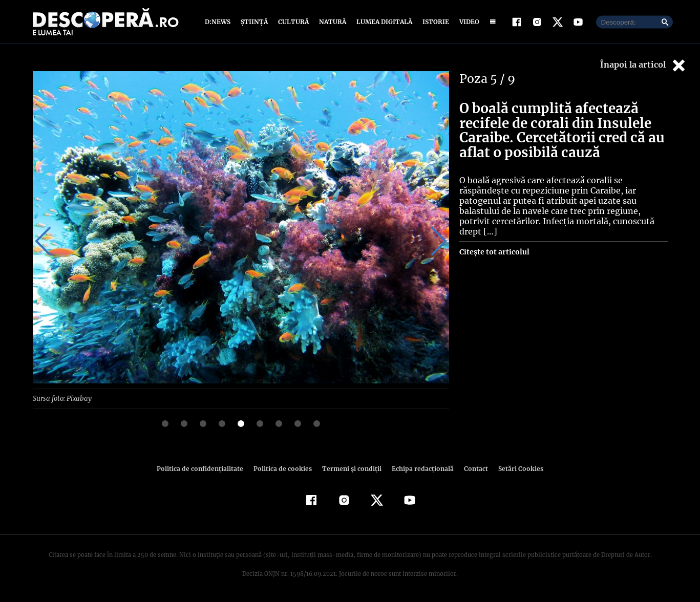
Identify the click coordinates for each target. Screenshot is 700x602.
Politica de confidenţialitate (205, 468)
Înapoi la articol (644, 65)
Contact (472, 468)
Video (467, 22)
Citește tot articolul (494, 242)
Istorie (434, 22)
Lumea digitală (383, 22)
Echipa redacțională (420, 468)
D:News (219, 22)
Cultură (293, 22)
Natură (332, 22)
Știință (255, 22)
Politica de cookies (284, 468)
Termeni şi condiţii (351, 468)
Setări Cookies (516, 468)
